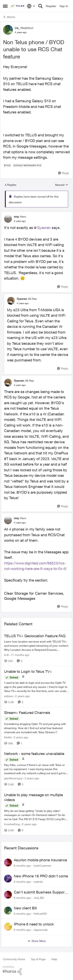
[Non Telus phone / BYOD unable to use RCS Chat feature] (20, 221)
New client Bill (25, 908)
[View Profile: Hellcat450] (8, 911)
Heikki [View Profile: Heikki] (8, 737)
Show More (37, 941)
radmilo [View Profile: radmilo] (38, 882)
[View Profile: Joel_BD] (8, 895)
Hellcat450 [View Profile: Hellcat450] (40, 914)
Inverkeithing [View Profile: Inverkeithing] (12, 824)
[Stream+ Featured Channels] (36, 728)
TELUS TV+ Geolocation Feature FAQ (35, 636)
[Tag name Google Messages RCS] (27, 165)
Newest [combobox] (62, 185)
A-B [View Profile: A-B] (6, 655)
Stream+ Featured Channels (27, 713)
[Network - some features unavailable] (36, 769)
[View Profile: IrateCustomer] (8, 862)
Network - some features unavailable (34, 754)
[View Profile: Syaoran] (11, 301)
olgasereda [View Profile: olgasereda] (41, 930)
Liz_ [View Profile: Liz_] (17, 28)
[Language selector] (31, 6)
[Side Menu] (5, 6)
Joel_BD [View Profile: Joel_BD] (39, 897)
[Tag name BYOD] (7, 165)
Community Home (14, 959)
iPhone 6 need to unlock (34, 924)
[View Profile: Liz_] (8, 30)
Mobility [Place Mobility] (9, 17)
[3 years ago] (31, 778)
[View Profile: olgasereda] (8, 927)
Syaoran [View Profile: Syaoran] (22, 299)
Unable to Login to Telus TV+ (28, 671)
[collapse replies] (36, 213)
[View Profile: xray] (8, 219)
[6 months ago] (22, 866)
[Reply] (64, 173)
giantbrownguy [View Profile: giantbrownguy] (13, 778)
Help (54, 959)
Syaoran (44, 228)
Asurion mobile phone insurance (40, 860)
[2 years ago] (22, 696)
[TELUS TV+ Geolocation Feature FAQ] (36, 646)
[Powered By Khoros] (36, 971)
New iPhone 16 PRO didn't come (41, 876)
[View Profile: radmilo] (8, 879)
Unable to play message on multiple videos (33, 797)
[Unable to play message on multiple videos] (36, 815)
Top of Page (38, 959)
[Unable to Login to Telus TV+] (36, 687)
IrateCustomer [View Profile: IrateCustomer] (43, 866)
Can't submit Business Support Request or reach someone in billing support (40, 892)
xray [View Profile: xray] (16, 217)
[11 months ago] (19, 655)
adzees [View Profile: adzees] (9, 696)
